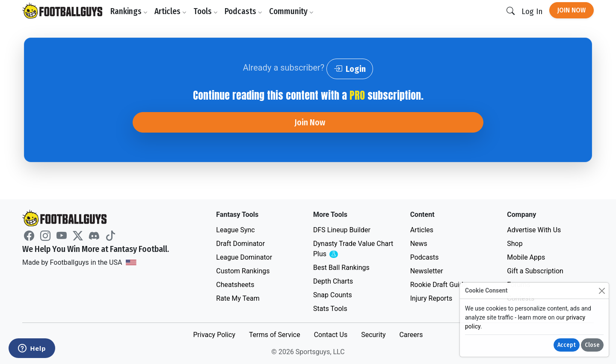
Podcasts (243, 11)
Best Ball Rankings (341, 268)
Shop (515, 244)
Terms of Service (275, 335)
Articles (170, 11)
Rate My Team (238, 298)
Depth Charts (333, 281)
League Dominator (244, 257)
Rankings (129, 11)
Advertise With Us (534, 230)
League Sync (235, 230)
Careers (411, 335)
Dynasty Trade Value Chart (353, 249)
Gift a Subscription (535, 271)
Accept (567, 345)
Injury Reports (431, 298)
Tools (206, 11)
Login (350, 69)
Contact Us (331, 335)
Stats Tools (330, 309)
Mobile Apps (526, 257)
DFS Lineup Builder (342, 230)
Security (373, 335)
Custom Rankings (243, 271)
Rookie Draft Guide (439, 285)
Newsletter (427, 271)
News (419, 244)
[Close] (602, 291)
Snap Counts (333, 295)
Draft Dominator (240, 244)
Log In (532, 11)
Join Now (572, 10)
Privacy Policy (214, 335)
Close (592, 345)
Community (291, 11)
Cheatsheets (235, 285)
